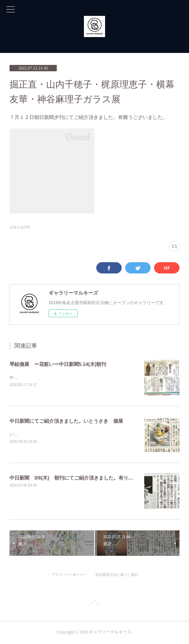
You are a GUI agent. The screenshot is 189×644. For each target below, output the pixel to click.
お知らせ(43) (20, 227)
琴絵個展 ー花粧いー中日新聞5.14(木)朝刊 (58, 364)
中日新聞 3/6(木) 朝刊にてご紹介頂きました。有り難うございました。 (91, 479)
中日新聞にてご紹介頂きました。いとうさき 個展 (66, 421)
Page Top (94, 605)
